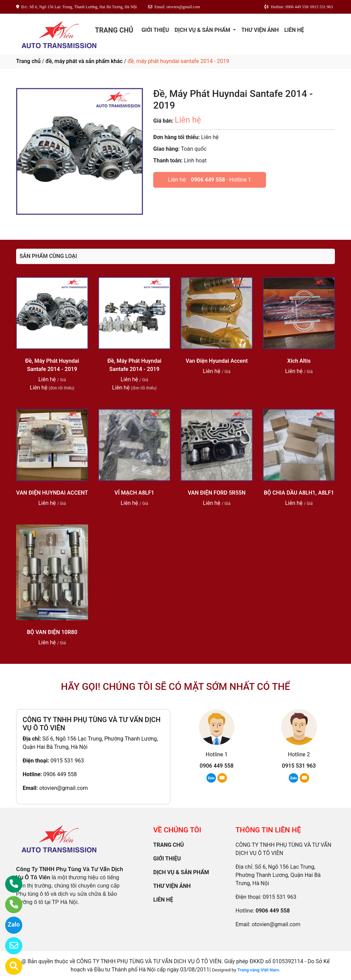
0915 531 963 (67, 761)
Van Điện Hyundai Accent (216, 361)
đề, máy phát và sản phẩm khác (84, 61)
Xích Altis (299, 361)
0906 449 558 (208, 180)
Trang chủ (28, 61)
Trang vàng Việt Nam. (259, 970)
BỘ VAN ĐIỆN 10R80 (52, 632)
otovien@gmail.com (63, 788)
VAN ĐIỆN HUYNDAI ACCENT (52, 493)
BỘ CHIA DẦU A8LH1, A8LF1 (299, 493)
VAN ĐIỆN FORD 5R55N (217, 493)
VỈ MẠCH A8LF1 (134, 493)
